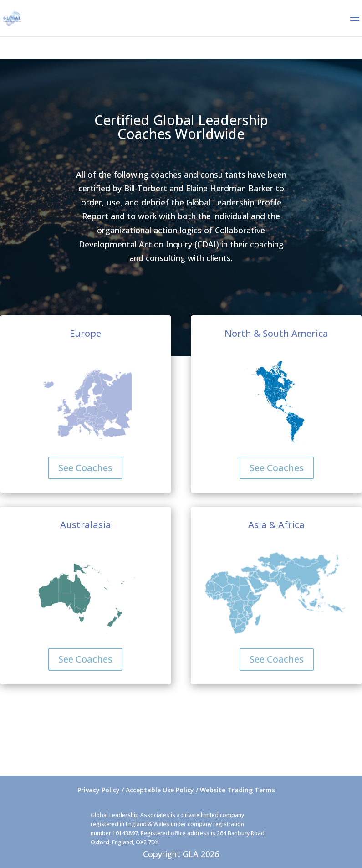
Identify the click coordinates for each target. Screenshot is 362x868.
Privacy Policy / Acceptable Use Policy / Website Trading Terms (176, 790)
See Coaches (85, 468)
